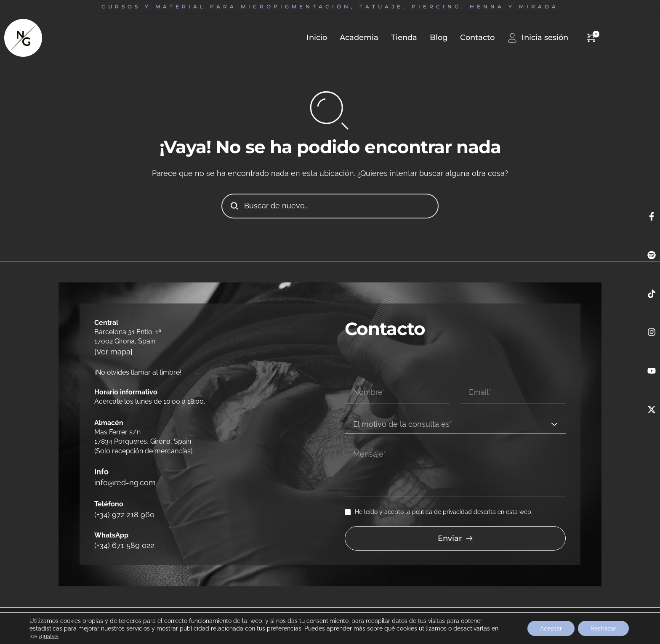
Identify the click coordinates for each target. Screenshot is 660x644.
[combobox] (455, 408)
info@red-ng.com (122, 477)
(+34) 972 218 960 (120, 505)
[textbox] (452, 408)
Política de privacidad (135, 607)
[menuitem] (310, 38)
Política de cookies (188, 607)
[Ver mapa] (111, 351)
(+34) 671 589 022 (120, 533)
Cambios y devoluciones (74, 607)
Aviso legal (27, 607)
